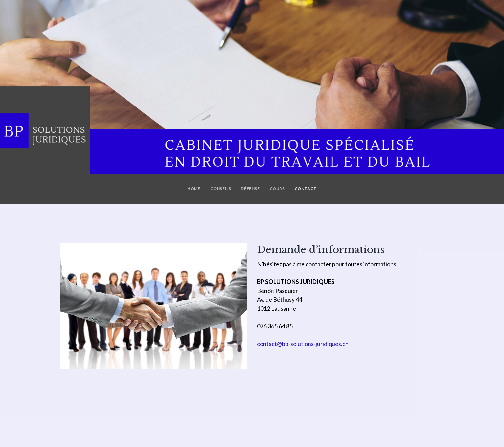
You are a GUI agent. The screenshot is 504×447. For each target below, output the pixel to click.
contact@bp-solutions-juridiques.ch (303, 344)
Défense (250, 188)
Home (194, 188)
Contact (306, 188)
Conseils (221, 188)
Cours (277, 188)
